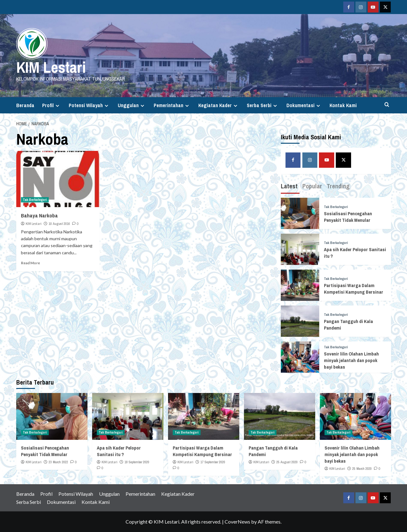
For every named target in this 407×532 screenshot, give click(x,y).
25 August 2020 (287, 462)
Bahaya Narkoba (39, 215)
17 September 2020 (213, 462)
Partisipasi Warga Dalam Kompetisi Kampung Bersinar (354, 289)
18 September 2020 (137, 462)
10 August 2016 (59, 224)
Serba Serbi (263, 105)
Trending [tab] (338, 186)
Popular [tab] (312, 186)
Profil (52, 105)
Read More (30, 263)
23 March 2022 (58, 462)
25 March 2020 (362, 469)
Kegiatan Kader (219, 105)
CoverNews (237, 522)
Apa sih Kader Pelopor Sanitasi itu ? (119, 451)
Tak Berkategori (35, 200)
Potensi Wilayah (89, 105)
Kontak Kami (343, 105)
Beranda (25, 105)
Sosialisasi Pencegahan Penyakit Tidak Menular (348, 217)
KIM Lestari (51, 67)
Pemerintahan (172, 105)
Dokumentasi (304, 105)
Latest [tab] (289, 186)
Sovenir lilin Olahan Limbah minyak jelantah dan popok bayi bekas (351, 360)
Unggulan (132, 105)
